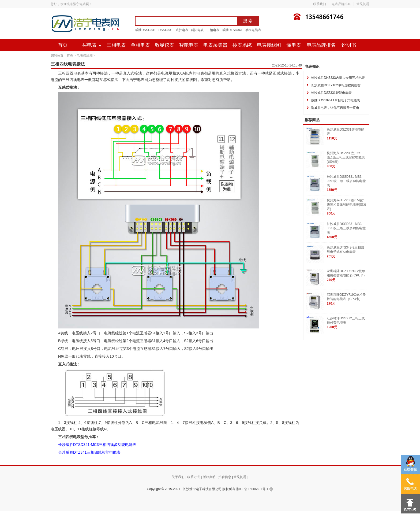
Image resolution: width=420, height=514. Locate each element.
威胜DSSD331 (145, 30)
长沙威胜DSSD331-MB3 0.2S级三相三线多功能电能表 (346, 228)
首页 (63, 45)
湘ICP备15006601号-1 (252, 489)
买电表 (89, 45)
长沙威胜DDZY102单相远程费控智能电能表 (342, 85)
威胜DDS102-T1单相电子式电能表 (335, 100)
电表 (81, 80)
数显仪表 (164, 45)
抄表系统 (242, 45)
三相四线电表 (70, 73)
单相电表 (140, 45)
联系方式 (194, 477)
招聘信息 (225, 477)
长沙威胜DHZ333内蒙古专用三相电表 (338, 78)
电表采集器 (215, 45)
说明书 (349, 45)
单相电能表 (253, 30)
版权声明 (209, 477)
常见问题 (363, 4)
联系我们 (320, 4)
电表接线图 (269, 45)
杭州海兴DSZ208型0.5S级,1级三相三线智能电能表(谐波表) (346, 157)
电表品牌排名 (341, 4)
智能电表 (189, 45)
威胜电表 (182, 30)
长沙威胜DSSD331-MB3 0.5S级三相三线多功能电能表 (346, 181)
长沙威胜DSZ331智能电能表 (331, 93)
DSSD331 (165, 30)
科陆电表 (197, 30)
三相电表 (213, 30)
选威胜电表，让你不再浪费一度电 (335, 108)
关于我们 (178, 477)
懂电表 (294, 45)
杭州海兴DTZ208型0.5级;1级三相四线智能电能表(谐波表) (347, 205)
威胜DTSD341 (232, 30)
